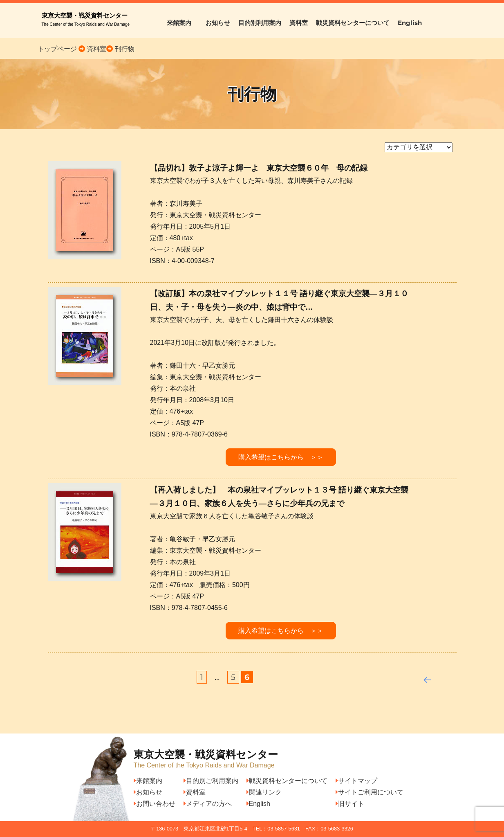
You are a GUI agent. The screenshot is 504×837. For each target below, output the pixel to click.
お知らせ (218, 23)
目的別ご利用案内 (211, 781)
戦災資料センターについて (353, 23)
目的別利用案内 (260, 23)
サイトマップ (356, 781)
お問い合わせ (155, 804)
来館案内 (182, 23)
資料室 (299, 23)
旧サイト (350, 804)
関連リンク (264, 792)
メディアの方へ (208, 804)
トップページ (57, 49)
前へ (424, 678)
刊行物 (125, 49)
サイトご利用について (370, 792)
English (410, 23)
